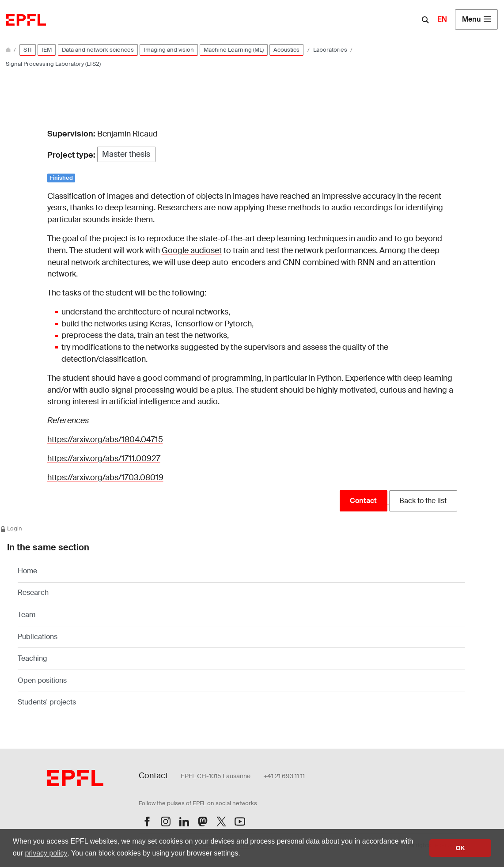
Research (33, 593)
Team (27, 615)
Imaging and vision (169, 50)
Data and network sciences (98, 50)
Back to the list (423, 501)
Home (27, 571)
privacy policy (46, 853)
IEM (47, 50)
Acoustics (286, 50)
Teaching (32, 658)
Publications (38, 637)
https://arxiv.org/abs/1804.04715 (105, 439)
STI (28, 50)
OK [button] (460, 848)
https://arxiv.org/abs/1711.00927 (104, 458)
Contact (363, 501)
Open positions (42, 680)
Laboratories (331, 50)
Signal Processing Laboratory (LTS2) (53, 64)
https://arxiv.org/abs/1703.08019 (105, 477)
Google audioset (192, 250)
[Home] (9, 50)
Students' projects (47, 702)
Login (11, 528)
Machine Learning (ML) (234, 50)
